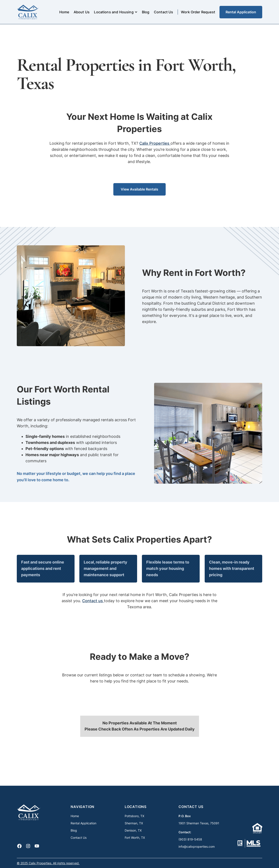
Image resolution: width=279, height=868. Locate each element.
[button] (116, 12)
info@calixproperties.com (197, 847)
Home (64, 12)
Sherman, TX (134, 823)
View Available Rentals (139, 189)
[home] (28, 12)
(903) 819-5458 (190, 839)
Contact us (93, 601)
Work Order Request (198, 12)
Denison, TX (133, 830)
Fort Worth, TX (135, 838)
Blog (146, 12)
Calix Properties (155, 143)
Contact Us (164, 12)
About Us (82, 12)
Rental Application (241, 12)
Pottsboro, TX (134, 816)
